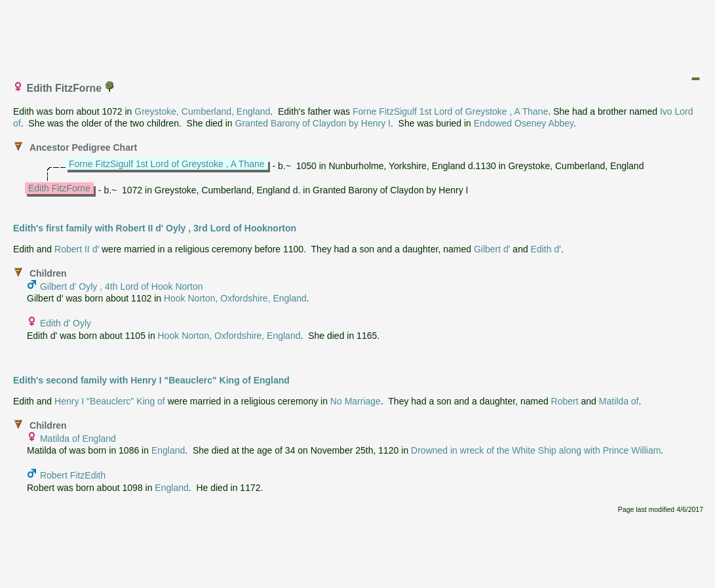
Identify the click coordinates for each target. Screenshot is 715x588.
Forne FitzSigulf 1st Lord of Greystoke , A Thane (451, 111)
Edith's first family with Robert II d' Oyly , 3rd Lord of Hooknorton (155, 228)
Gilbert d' (492, 249)
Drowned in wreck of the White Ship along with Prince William (536, 450)
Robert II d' (77, 249)
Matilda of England (78, 439)
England (168, 450)
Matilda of (619, 401)
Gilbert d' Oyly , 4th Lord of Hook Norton (122, 286)
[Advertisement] (358, 35)
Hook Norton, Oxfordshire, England (235, 298)
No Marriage (356, 401)
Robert (565, 401)
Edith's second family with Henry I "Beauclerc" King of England (151, 380)
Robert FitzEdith (73, 475)
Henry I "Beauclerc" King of (110, 401)
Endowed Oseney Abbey (524, 123)
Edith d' (546, 249)
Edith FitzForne (59, 188)
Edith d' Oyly (66, 323)
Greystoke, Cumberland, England (202, 111)
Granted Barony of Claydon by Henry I (313, 123)
